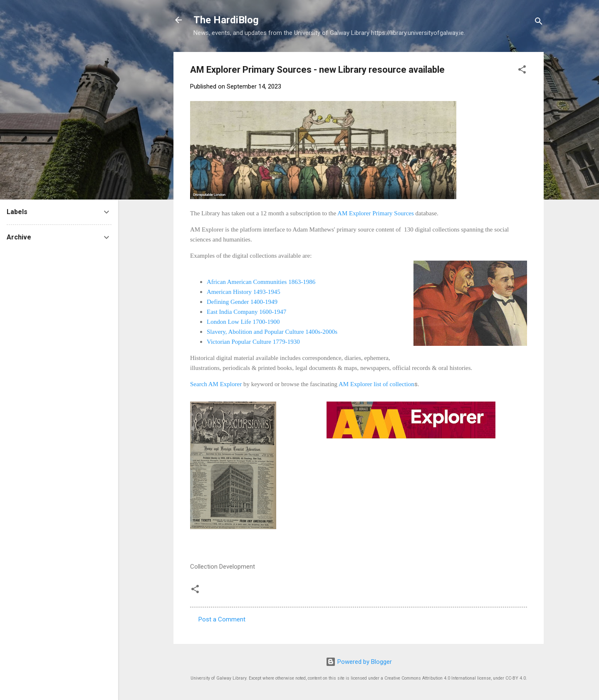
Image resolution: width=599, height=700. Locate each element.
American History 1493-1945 (244, 292)
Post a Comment (222, 619)
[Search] (539, 23)
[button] (522, 71)
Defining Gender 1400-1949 (242, 302)
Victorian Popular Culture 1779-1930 (253, 342)
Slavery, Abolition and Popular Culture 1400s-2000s (272, 332)
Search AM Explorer (217, 384)
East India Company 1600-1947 (246, 312)
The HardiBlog (226, 20)
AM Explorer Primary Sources (376, 213)
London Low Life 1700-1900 (243, 322)
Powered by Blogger (359, 662)
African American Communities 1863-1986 (261, 282)
